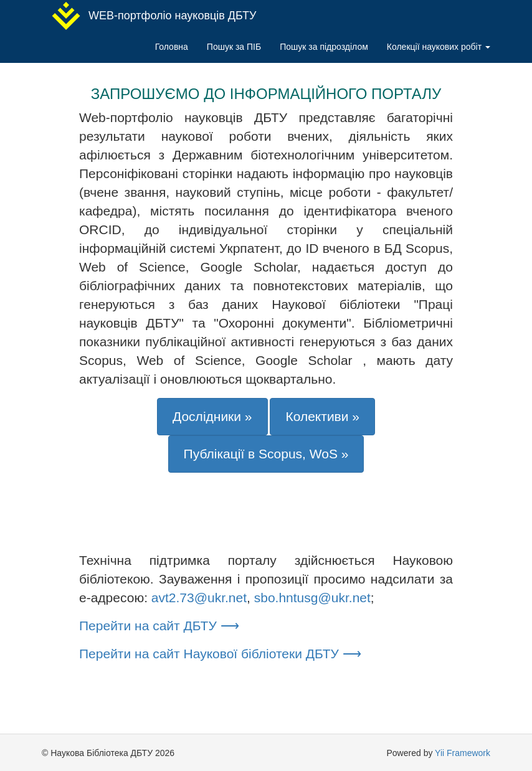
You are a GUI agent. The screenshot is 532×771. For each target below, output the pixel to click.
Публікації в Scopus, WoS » (266, 454)
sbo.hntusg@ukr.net (312, 598)
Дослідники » (212, 416)
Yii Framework (463, 753)
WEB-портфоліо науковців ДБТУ (154, 16)
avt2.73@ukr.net (199, 598)
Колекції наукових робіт (439, 47)
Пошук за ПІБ (234, 47)
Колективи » (322, 416)
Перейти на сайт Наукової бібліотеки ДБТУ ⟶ (220, 654)
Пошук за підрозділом (324, 47)
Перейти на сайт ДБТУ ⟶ (159, 626)
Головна (172, 47)
